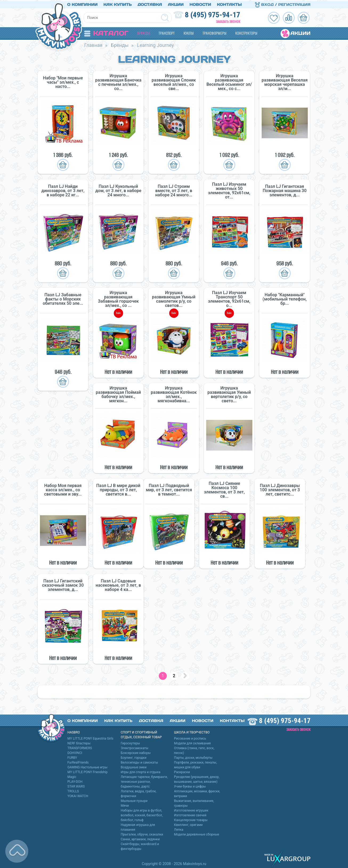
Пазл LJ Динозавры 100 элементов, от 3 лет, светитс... (280, 489)
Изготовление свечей (190, 814)
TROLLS (73, 790)
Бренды (143, 32)
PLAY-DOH (75, 781)
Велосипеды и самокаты (139, 761)
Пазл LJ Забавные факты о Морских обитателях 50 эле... (63, 298)
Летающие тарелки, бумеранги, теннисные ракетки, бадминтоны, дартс (144, 781)
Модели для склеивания (192, 742)
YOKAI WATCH (78, 795)
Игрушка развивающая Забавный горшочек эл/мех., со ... (118, 298)
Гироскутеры (130, 742)
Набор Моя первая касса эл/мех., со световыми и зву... (63, 489)
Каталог (106, 32)
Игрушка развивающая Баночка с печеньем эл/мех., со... (118, 81)
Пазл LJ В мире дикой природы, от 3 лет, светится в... (118, 489)
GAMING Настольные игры (87, 766)
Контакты (229, 3)
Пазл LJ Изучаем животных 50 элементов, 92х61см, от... (229, 190)
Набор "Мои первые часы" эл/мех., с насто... (63, 81)
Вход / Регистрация (283, 3)
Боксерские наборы (136, 752)
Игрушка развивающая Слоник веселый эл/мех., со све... (174, 81)
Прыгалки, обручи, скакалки (142, 833)
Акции (176, 3)
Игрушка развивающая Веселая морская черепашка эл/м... (285, 81)
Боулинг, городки (134, 757)
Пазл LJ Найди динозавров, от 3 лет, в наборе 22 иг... (63, 190)
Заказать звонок (228, 21)
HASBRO (74, 731)
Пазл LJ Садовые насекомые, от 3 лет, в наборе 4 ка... (118, 584)
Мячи (125, 805)
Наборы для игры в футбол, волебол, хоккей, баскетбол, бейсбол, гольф (142, 814)
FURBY (72, 757)
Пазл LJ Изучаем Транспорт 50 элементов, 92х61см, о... (229, 298)
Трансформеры (214, 32)
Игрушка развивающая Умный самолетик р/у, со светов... (174, 298)
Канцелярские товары (191, 819)
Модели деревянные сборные (197, 833)
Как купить (118, 3)
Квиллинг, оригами (188, 824)
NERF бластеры (79, 742)
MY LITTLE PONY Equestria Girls (90, 737)
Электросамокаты (135, 747)
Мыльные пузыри (134, 800)
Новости (200, 3)
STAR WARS (76, 785)
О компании (82, 3)
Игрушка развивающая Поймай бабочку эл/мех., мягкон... (118, 394)
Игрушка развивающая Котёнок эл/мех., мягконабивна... (174, 394)
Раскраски (182, 771)
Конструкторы (246, 32)
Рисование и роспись (190, 737)
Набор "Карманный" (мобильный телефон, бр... (284, 298)
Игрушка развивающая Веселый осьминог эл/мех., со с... (229, 81)
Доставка (150, 3)
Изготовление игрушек (191, 809)
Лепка (179, 829)
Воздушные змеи (134, 766)
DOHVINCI (75, 752)
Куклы (189, 32)
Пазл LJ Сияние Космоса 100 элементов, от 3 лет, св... (224, 489)
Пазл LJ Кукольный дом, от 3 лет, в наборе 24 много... (118, 190)
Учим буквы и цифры (190, 785)
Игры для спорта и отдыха (141, 771)
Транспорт (167, 32)
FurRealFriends (78, 761)
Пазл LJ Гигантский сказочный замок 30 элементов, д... (63, 584)
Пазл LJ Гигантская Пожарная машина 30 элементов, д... (285, 190)
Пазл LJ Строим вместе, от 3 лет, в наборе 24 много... (174, 190)
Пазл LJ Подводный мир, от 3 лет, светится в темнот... (169, 489)
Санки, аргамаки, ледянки (140, 838)
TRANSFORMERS (80, 747)
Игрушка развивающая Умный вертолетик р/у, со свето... (229, 394)
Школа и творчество (192, 731)
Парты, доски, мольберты (193, 757)
